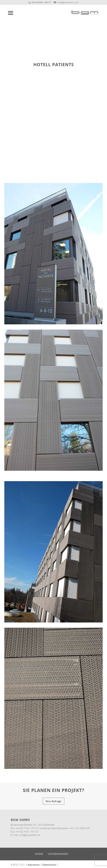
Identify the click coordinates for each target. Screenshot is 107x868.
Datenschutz (49, 865)
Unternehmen (58, 854)
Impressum (34, 865)
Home (39, 854)
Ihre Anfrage (53, 801)
